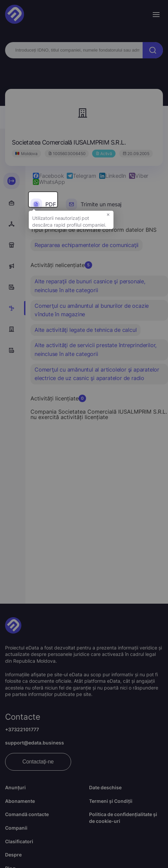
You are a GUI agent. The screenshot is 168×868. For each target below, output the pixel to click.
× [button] (108, 219)
